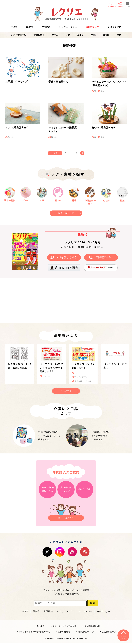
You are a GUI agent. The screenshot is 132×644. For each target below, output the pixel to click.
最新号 (30, 27)
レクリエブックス (68, 27)
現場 (76, 373)
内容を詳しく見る (66, 257)
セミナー (46, 376)
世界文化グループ (86, 632)
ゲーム (55, 35)
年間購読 (120, 6)
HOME (14, 27)
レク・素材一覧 (19, 35)
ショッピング (115, 27)
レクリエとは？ (111, 6)
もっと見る (66, 391)
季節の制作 (39, 35)
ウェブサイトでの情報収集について (35, 632)
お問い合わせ (64, 632)
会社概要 (40, 626)
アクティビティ (81, 377)
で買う (101, 268)
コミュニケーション (83, 381)
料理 (93, 35)
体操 (68, 35)
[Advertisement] (44, 300)
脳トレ (81, 35)
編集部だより (92, 27)
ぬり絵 (106, 35)
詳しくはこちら (66, 517)
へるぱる (58, 594)
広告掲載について (110, 632)
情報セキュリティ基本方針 (64, 626)
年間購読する (103, 257)
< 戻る (54, 153)
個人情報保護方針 (92, 626)
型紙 (119, 35)
